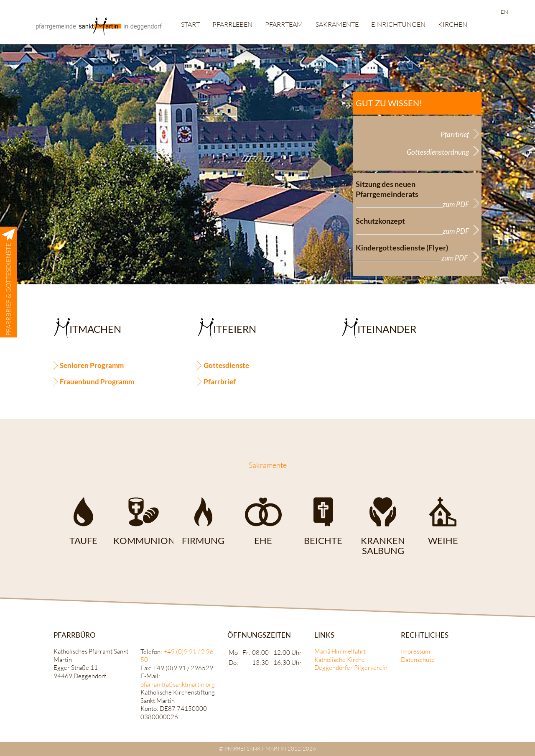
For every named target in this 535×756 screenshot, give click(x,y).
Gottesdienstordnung (438, 152)
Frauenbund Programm (97, 382)
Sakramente (337, 24)
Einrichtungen (398, 24)
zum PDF (456, 204)
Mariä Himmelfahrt (340, 651)
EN (504, 12)
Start (190, 24)
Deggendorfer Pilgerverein (351, 668)
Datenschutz (418, 660)
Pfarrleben (232, 24)
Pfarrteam (284, 24)
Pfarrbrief (455, 134)
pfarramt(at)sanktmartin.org (178, 684)
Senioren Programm (92, 365)
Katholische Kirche (340, 660)
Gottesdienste (226, 365)
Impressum (415, 651)
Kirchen (453, 24)
